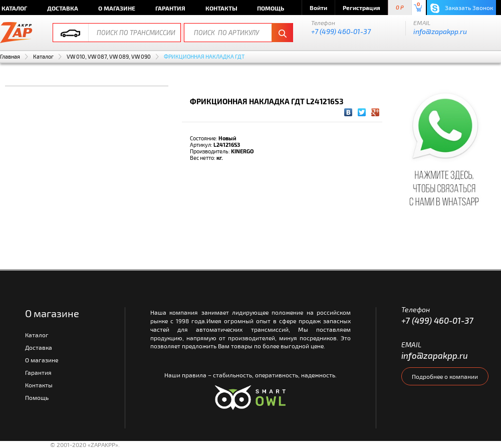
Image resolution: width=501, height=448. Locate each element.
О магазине (117, 8)
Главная (10, 56)
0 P (400, 8)
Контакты (221, 8)
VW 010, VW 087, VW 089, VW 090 (109, 56)
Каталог (43, 56)
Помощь (271, 8)
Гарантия (170, 8)
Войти (318, 8)
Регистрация (361, 8)
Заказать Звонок (462, 8)
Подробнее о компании (445, 376)
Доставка (63, 8)
